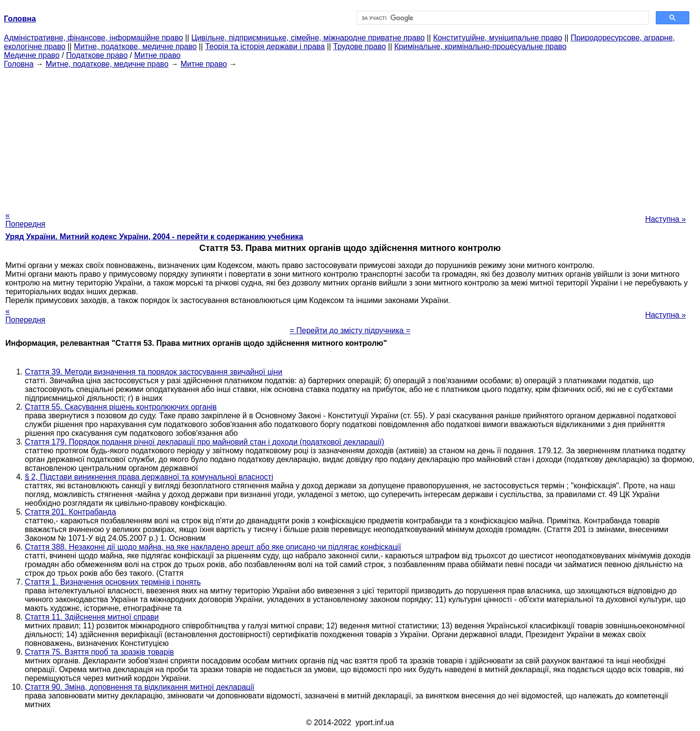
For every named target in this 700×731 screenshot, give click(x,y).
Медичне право (32, 55)
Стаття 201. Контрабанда (70, 512)
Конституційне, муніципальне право (498, 38)
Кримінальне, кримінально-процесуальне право (480, 46)
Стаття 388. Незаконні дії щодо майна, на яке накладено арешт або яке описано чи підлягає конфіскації (213, 547)
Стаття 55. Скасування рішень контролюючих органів (121, 407)
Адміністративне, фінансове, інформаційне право (93, 38)
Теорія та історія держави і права (265, 46)
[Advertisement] (350, 137)
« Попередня (25, 220)
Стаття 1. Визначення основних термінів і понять (113, 582)
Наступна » (665, 219)
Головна (19, 64)
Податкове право (97, 55)
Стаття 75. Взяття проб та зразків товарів (99, 652)
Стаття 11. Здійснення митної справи (92, 617)
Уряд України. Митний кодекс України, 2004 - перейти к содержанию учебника (154, 237)
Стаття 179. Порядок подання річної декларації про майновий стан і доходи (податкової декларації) (204, 442)
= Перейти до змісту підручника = (350, 330)
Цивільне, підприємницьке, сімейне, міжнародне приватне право (308, 38)
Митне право (157, 55)
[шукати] (502, 18)
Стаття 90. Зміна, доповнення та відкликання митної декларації (140, 687)
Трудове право (359, 46)
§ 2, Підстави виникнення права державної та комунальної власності (149, 477)
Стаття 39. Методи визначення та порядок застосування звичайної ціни (154, 372)
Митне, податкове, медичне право (135, 46)
